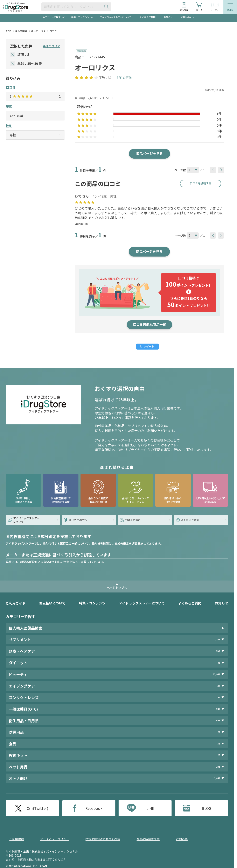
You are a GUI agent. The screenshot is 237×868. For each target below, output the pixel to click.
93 (219, 663)
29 (219, 755)
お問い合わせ (188, 17)
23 (219, 732)
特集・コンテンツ (92, 603)
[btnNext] (221, 170)
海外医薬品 (21, 31)
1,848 (217, 778)
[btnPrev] (213, 170)
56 (219, 744)
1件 (219, 114)
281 (218, 767)
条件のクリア (51, 46)
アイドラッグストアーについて (116, 17)
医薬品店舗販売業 (148, 839)
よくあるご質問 (148, 17)
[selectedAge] (13, 64)
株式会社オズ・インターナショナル (55, 851)
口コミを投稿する (201, 183)
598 (218, 720)
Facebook (94, 808)
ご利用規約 (16, 839)
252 (218, 651)
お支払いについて (52, 603)
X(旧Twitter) (38, 808)
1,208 (217, 639)
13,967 (216, 674)
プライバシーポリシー (55, 839)
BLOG (207, 808)
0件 (219, 119)
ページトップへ (117, 588)
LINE (150, 808)
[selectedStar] (13, 55)
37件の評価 (124, 78)
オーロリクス (38, 31)
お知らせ (168, 17)
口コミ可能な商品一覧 (149, 324)
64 (219, 697)
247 (218, 709)
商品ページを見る (149, 153)
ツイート (149, 346)
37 (219, 686)
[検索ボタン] (107, 7)
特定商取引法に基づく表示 (103, 839)
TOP (8, 31)
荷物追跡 (182, 839)
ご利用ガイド (16, 603)
